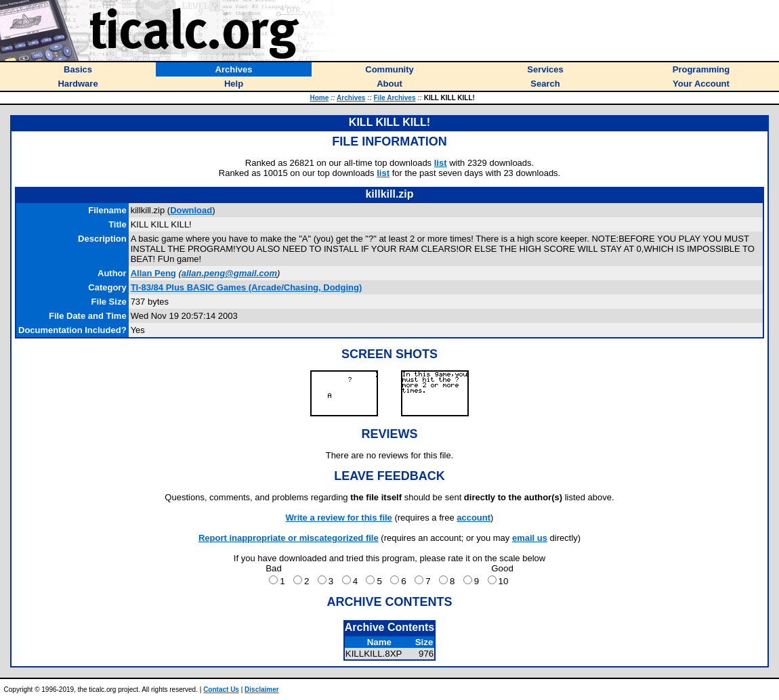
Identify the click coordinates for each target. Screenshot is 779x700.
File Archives (395, 98)
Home (319, 98)
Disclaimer (262, 690)
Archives (351, 98)
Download (191, 210)
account (473, 518)
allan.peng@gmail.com (229, 273)
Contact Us (221, 690)
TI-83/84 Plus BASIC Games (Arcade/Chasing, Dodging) (247, 287)
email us (530, 538)
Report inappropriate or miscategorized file (289, 538)
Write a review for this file (339, 518)
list (441, 163)
